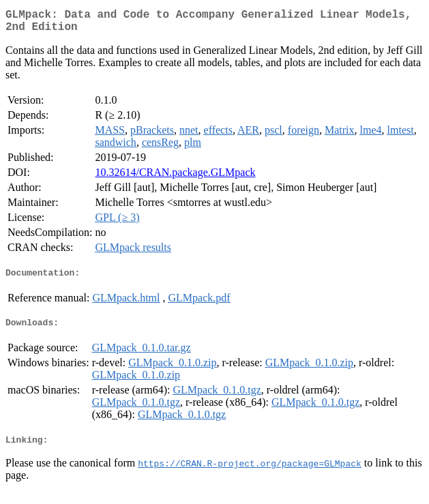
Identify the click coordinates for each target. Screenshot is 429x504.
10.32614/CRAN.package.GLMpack (175, 178)
